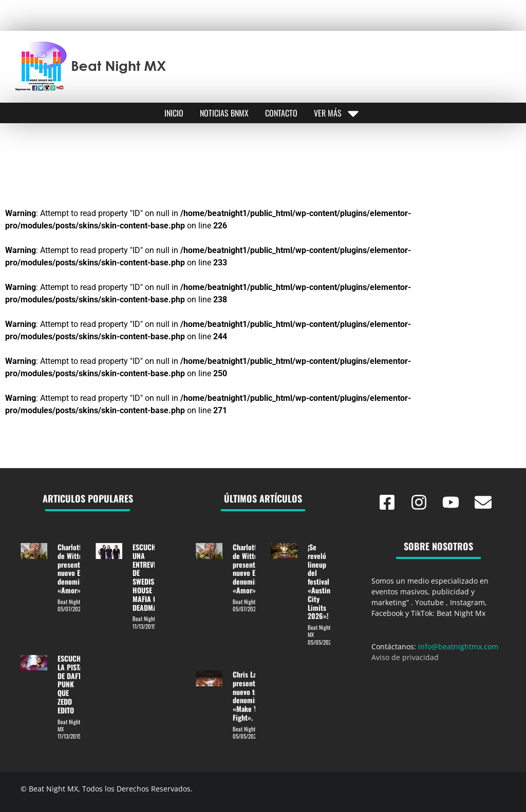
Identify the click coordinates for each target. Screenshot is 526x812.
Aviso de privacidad (405, 657)
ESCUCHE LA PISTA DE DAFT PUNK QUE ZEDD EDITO (71, 684)
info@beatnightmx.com (458, 646)
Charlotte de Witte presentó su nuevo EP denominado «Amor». (76, 568)
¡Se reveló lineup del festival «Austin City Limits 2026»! (319, 581)
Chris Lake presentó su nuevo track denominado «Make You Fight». (251, 696)
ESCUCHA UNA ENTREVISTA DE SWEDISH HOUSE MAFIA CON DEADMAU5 (149, 577)
